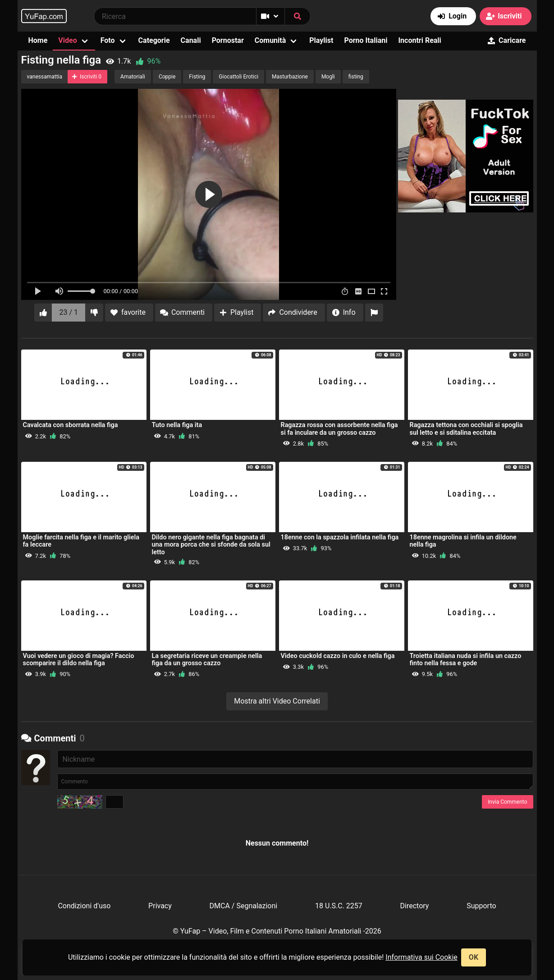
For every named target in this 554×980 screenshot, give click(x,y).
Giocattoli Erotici (238, 77)
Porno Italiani (366, 40)
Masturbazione (290, 77)
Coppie (167, 77)
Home (38, 40)
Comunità (270, 40)
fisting (356, 77)
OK (474, 957)
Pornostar (228, 40)
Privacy (160, 906)
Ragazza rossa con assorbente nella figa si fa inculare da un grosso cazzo (339, 429)
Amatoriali (133, 77)
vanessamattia (45, 77)
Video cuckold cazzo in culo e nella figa (338, 656)
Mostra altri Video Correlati (277, 701)
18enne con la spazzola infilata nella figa (340, 537)
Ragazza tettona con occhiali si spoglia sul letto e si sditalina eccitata (466, 429)
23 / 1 (69, 312)
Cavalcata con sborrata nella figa (71, 425)
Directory (415, 906)
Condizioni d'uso (84, 906)
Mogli (328, 77)
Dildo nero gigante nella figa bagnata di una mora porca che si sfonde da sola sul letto (211, 545)
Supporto (481, 906)
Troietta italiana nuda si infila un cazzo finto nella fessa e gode (466, 660)
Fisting (197, 77)
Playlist (321, 40)
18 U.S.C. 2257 (339, 906)
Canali (191, 40)
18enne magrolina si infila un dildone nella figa (463, 541)
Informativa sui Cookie (421, 957)
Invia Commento (507, 802)
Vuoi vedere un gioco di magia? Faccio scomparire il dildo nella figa (79, 660)
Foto (108, 40)
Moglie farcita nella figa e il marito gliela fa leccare (81, 541)
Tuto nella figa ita (177, 425)
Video (67, 40)
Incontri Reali (419, 40)
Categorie (154, 40)
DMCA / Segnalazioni (244, 906)
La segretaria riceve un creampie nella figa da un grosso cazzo (207, 660)
